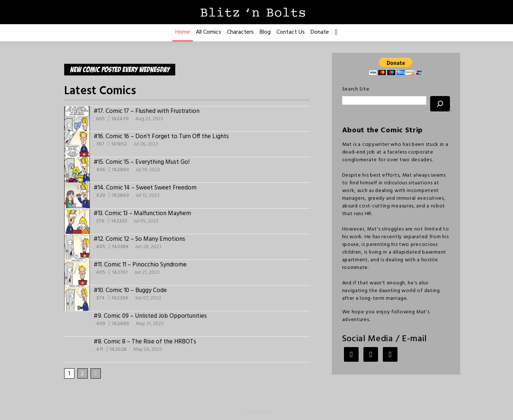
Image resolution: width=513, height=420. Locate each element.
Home (183, 32)
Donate (320, 32)
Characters (240, 32)
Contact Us (291, 32)
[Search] (440, 104)
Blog (265, 32)
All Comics (208, 32)
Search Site (356, 89)
